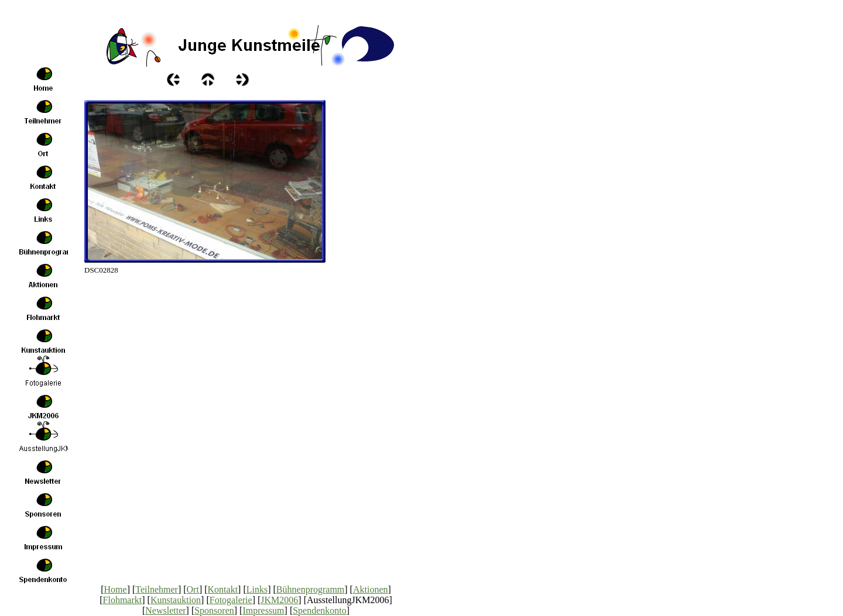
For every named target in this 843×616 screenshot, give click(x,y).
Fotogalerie (231, 600)
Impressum (263, 610)
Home (116, 589)
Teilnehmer (157, 589)
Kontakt (223, 589)
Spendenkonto (320, 610)
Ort (193, 589)
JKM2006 (279, 600)
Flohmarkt (123, 600)
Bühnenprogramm (310, 589)
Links (257, 589)
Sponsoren (214, 610)
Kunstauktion (176, 600)
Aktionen (371, 589)
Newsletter (165, 610)
